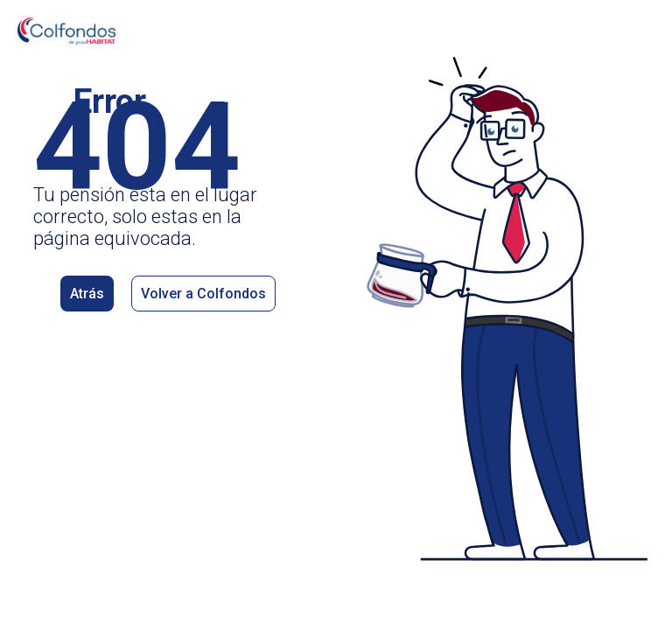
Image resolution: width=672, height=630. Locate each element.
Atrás (87, 294)
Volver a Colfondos (203, 294)
